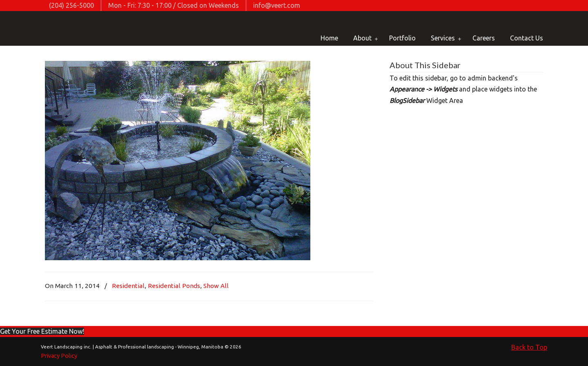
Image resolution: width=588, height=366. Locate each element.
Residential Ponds (174, 286)
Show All (216, 286)
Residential (128, 286)
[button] (42, 331)
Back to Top (529, 347)
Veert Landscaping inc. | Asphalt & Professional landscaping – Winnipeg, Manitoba (70, 29)
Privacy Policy (59, 356)
